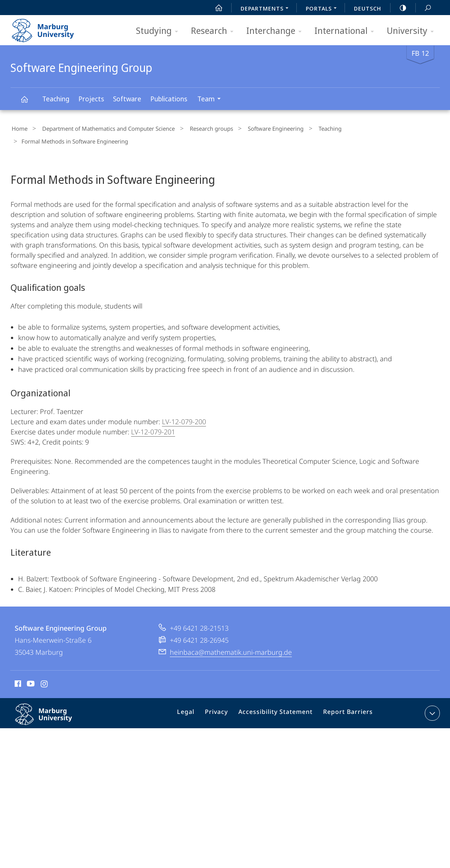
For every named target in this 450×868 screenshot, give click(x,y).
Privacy (223, 700)
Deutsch (368, 8)
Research (215, 31)
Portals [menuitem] (323, 9)
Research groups (200, 128)
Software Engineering (259, 128)
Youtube (30, 670)
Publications (169, 99)
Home (18, 128)
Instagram (45, 670)
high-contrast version (399, 8)
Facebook (17, 670)
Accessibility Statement (278, 700)
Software (127, 99)
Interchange (276, 31)
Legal (195, 700)
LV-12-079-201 (153, 417)
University (413, 31)
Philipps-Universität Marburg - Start (51, 28)
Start (215, 8)
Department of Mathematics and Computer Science (102, 128)
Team (211, 100)
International (347, 31)
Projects (91, 99)
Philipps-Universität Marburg (52, 705)
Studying (159, 31)
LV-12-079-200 (184, 406)
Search (424, 8)
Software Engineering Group (29, 103)
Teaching (56, 99)
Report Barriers (346, 700)
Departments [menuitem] (267, 9)
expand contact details (431, 698)
